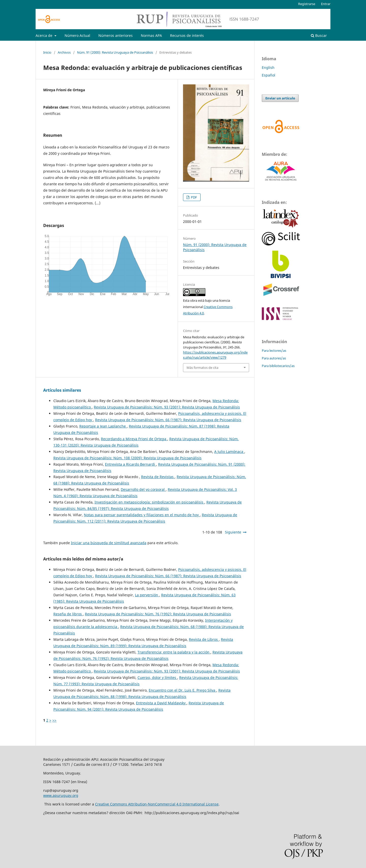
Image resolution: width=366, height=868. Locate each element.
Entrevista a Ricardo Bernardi (131, 464)
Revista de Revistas (158, 477)
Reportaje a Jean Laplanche (103, 426)
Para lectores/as (274, 351)
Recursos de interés (187, 35)
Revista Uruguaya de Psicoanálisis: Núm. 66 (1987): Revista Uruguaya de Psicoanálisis (168, 420)
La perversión (147, 595)
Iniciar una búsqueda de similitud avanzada (109, 543)
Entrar (326, 4)
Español (269, 75)
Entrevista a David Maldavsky (161, 703)
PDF (194, 197)
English (268, 67)
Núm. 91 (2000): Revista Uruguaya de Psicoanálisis (115, 52)
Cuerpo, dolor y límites (157, 677)
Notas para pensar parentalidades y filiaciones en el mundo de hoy (142, 515)
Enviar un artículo (280, 98)
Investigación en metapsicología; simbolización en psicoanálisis (149, 502)
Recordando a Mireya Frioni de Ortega (134, 439)
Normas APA (151, 35)
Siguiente (233, 532)
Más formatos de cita (202, 368)
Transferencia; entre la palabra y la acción (174, 652)
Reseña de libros (68, 614)
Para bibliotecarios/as (278, 366)
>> (54, 720)
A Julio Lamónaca (229, 452)
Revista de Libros (204, 639)
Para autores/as (274, 358)
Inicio (47, 52)
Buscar (319, 35)
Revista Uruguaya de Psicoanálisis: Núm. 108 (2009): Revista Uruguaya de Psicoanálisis (127, 458)
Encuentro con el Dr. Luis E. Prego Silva (182, 690)
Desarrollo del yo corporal (143, 489)
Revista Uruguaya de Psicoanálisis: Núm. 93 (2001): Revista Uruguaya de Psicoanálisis (167, 407)
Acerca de (44, 35)
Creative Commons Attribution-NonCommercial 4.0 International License (157, 804)
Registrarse (307, 4)
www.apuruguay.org (61, 795)
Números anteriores (116, 35)
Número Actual (77, 35)
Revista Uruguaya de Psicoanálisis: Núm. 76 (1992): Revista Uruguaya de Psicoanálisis (158, 614)
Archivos (64, 52)
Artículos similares (62, 390)
